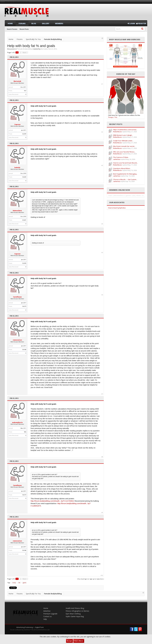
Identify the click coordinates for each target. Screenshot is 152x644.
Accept (69, 641)
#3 (102, 165)
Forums (22, 23)
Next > (25, 52)
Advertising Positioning (24, 627)
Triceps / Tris (113, 117)
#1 (102, 84)
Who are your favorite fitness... (124, 152)
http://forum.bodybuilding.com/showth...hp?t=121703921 (52, 501)
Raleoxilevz (17, 211)
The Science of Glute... (121, 157)
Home (10, 23)
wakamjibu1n (17, 422)
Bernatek (44, 49)
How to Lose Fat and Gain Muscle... (126, 163)
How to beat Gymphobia (117, 208)
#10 (102, 575)
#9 (102, 512)
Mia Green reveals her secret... (124, 146)
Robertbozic (118, 132)
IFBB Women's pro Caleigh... (123, 135)
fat (19, 583)
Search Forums (12, 29)
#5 (102, 253)
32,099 (24, 134)
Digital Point (39, 627)
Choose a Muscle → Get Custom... (125, 179)
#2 (102, 132)
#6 (102, 295)
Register (141, 23)
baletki (17, 167)
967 (25, 91)
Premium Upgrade (50, 614)
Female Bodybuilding (25, 49)
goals (24, 583)
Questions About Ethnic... (122, 168)
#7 (102, 394)
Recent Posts (24, 29)
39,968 (24, 349)
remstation (17, 340)
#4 (102, 224)
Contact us (47, 616)
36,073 (24, 306)
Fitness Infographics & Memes (77, 611)
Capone (17, 124)
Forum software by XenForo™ (30, 630)
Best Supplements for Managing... (125, 174)
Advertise (47, 611)
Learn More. (79, 641)
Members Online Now (120, 190)
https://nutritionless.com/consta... (125, 130)
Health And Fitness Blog (75, 608)
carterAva (117, 159)
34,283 (24, 177)
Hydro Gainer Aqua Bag (75, 616)
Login (131, 23)
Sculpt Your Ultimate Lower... (123, 141)
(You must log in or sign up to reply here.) (91, 579)
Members (59, 23)
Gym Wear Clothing (73, 614)
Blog (34, 23)
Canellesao (17, 297)
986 (25, 432)
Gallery (46, 23)
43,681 (24, 220)
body (14, 583)
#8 (102, 457)
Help (45, 619)
